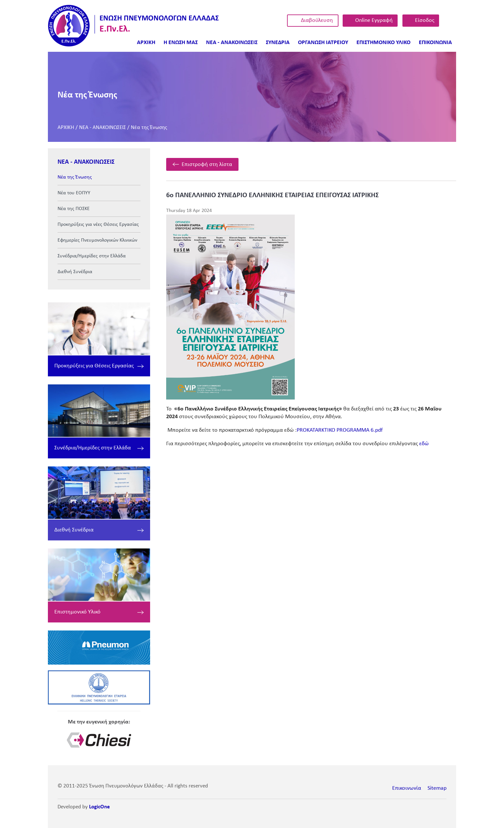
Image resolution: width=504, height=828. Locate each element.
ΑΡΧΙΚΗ (66, 128)
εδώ (424, 444)
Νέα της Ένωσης (149, 128)
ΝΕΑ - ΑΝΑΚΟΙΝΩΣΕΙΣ (103, 128)
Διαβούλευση (317, 20)
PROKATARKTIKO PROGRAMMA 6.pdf (340, 430)
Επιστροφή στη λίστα (207, 165)
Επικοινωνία (407, 788)
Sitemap (437, 788)
